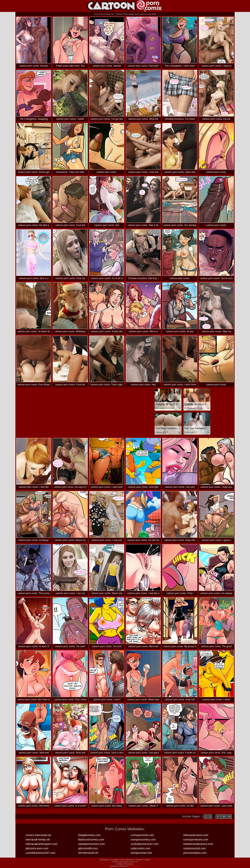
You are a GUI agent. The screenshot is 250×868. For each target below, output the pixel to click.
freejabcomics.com (90, 835)
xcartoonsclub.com (195, 848)
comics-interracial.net (38, 835)
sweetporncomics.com (92, 844)
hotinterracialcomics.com (198, 844)
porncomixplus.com (195, 853)
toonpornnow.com (141, 853)
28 (224, 817)
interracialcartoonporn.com (42, 844)
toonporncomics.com (143, 840)
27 (218, 817)
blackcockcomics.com (91, 840)
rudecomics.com (141, 848)
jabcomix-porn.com (37, 848)
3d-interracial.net (88, 853)
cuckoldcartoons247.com (40, 853)
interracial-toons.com (196, 835)
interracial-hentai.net (38, 840)
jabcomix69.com (88, 848)
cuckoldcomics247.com (145, 844)
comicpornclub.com (142, 835)
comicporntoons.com (196, 840)
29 (229, 817)
